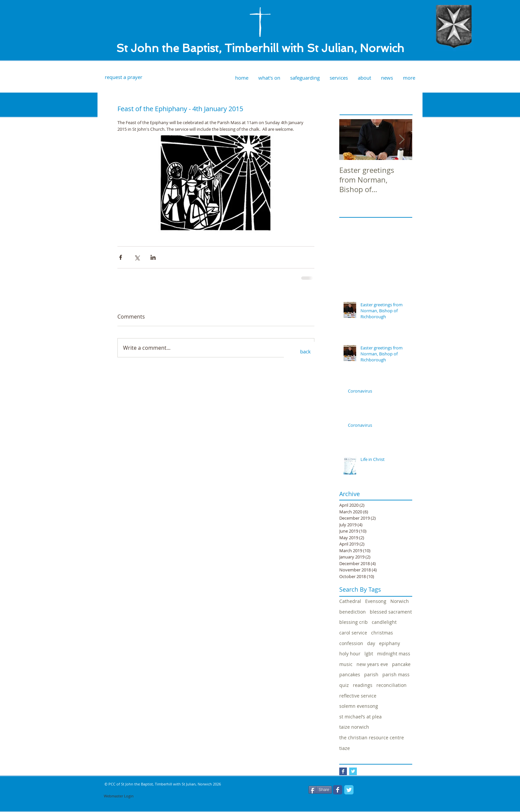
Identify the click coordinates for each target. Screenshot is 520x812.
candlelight (384, 622)
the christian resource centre (372, 738)
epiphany (390, 643)
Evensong (376, 601)
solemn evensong (359, 706)
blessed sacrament (391, 612)
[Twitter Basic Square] (353, 771)
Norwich (400, 601)
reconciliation (391, 685)
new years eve (372, 664)
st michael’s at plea (360, 717)
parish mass (396, 674)
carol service (353, 633)
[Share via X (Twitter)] (137, 257)
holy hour (350, 654)
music (346, 664)
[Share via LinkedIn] (153, 257)
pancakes (350, 674)
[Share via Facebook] (121, 257)
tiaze (345, 748)
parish (371, 674)
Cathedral (350, 601)
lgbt (369, 654)
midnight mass (394, 654)
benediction (353, 612)
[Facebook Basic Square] (343, 771)
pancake (401, 664)
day (371, 643)
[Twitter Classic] (349, 790)
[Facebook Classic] (338, 790)
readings (363, 685)
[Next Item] (402, 140)
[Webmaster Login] (119, 796)
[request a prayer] (123, 77)
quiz (344, 685)
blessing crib (354, 622)
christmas (382, 633)
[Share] (320, 790)
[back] (305, 352)
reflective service (358, 696)
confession (351, 643)
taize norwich (354, 727)
